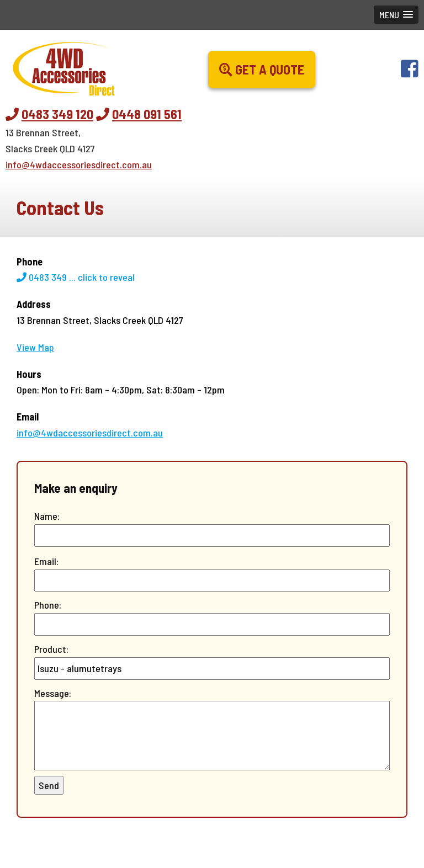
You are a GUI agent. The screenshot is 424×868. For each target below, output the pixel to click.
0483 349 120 (57, 114)
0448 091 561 (147, 114)
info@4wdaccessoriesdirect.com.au (79, 164)
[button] (396, 15)
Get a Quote (262, 69)
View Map (35, 347)
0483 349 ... (76, 277)
